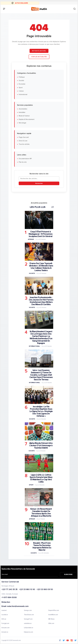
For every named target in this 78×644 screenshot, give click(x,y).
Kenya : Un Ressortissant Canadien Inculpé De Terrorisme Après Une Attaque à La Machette (41, 512)
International (23, 95)
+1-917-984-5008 (9, 598)
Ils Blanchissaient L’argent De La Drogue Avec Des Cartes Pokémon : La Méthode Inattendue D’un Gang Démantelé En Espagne (41, 337)
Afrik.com (51, 623)
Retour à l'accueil (39, 51)
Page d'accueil (24, 137)
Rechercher (39, 183)
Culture (21, 91)
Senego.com (28, 610)
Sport (21, 87)
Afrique (31, 239)
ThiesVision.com (29, 615)
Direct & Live (23, 141)
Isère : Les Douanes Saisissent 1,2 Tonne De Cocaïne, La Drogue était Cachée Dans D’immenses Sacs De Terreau (41, 375)
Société (21, 81)
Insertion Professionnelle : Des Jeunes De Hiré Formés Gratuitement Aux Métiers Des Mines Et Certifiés (41, 301)
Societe (32, 273)
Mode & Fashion (24, 116)
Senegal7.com (28, 619)
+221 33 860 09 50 (45, 590)
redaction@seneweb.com (18, 606)
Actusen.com (5, 628)
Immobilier (22, 112)
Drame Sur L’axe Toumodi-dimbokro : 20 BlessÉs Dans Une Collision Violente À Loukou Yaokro (41, 267)
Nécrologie (22, 123)
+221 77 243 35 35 (9, 590)
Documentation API (25, 159)
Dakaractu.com (28, 632)
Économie (22, 84)
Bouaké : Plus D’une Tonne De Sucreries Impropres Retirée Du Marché (42, 546)
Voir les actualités (39, 57)
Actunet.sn (5, 632)
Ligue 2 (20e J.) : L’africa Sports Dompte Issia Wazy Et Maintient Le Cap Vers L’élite (41, 478)
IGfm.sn (4, 619)
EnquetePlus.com (54, 610)
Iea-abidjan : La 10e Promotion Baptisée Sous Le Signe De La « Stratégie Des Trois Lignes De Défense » (41, 411)
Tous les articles (24, 144)
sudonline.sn (28, 623)
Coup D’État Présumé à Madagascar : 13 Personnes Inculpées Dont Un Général (41, 234)
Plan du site (23, 162)
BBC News (51, 619)
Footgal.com (5, 623)
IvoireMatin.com (53, 615)
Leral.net (4, 610)
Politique (22, 77)
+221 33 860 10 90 (27, 590)
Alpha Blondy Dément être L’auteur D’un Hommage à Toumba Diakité (41, 445)
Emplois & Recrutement (27, 119)
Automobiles (23, 109)
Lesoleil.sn (5, 615)
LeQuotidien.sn (29, 628)
